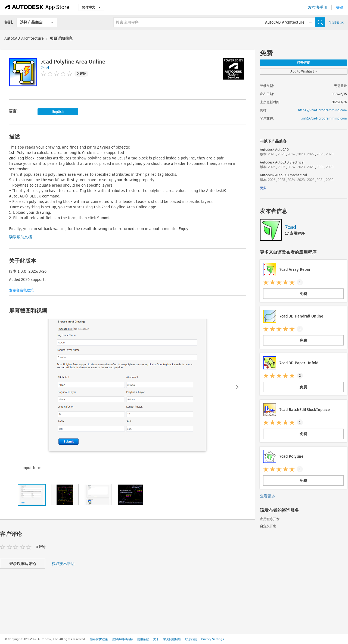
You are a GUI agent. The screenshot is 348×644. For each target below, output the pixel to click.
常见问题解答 (172, 639)
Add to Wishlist (304, 71)
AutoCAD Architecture (24, 38)
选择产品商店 (31, 22)
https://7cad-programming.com (322, 110)
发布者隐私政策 (21, 290)
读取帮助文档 (20, 237)
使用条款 (143, 639)
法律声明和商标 (122, 639)
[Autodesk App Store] (37, 7)
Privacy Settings (213, 639)
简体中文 (91, 7)
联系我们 (191, 639)
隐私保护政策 (99, 639)
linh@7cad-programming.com (324, 118)
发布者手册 (318, 7)
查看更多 (268, 496)
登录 (340, 7)
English (58, 111)
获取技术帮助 (63, 564)
